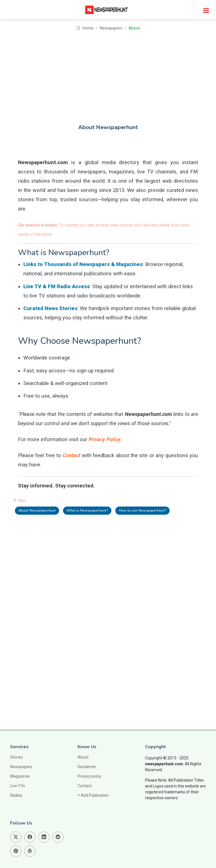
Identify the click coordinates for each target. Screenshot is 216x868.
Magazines (20, 776)
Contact (72, 455)
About (83, 757)
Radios (16, 795)
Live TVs (18, 786)
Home (85, 28)
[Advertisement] (108, 74)
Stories (16, 757)
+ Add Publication (93, 795)
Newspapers (111, 28)
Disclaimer (87, 767)
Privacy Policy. (105, 439)
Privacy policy (90, 776)
